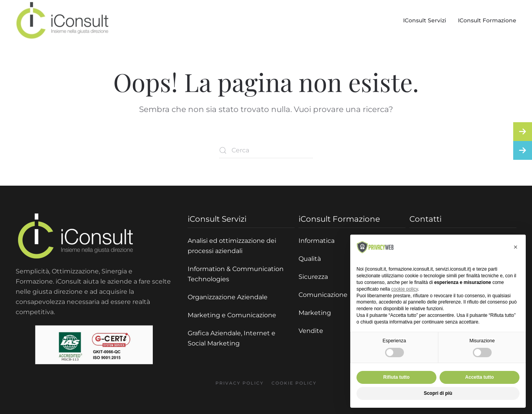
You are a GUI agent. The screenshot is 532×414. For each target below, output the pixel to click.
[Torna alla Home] (63, 20)
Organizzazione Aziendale (228, 297)
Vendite (311, 331)
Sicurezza (313, 277)
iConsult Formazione (487, 20)
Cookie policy (294, 387)
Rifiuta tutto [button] (396, 377)
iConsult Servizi (425, 20)
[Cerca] (266, 150)
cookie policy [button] (405, 289)
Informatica (317, 241)
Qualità (310, 259)
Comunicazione (323, 295)
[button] (516, 247)
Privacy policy (240, 387)
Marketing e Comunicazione (232, 315)
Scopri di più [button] (438, 393)
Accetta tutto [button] (479, 377)
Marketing (315, 313)
